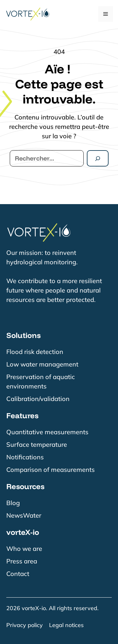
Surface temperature (37, 444)
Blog (13, 503)
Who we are (24, 549)
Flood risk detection (35, 352)
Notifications (25, 457)
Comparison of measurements (51, 470)
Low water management (42, 364)
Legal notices (66, 625)
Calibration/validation (38, 399)
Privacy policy (25, 625)
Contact (18, 574)
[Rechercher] (98, 158)
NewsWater (24, 515)
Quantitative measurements (47, 432)
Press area (22, 561)
